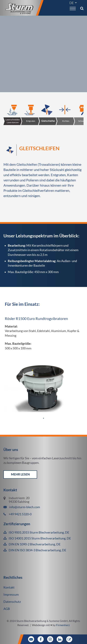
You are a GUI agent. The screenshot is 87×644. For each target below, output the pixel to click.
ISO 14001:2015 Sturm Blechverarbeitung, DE (40, 538)
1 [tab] (43, 419)
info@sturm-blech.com (24, 507)
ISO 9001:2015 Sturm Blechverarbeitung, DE (39, 532)
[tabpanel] (43, 357)
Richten (66, 121)
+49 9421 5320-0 (20, 514)
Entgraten (31, 121)
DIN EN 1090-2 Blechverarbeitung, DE (35, 544)
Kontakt (9, 587)
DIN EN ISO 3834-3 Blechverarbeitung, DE (37, 550)
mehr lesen (20, 474)
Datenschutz (12, 602)
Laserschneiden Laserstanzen (13, 121)
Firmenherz (63, 625)
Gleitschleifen (48, 121)
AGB (7, 609)
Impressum (11, 595)
